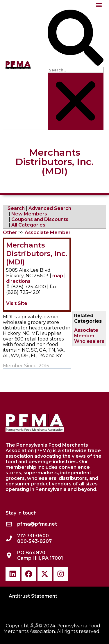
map (58, 276)
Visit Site (17, 303)
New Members (29, 214)
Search (16, 208)
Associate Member (86, 333)
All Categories (28, 225)
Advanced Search (50, 208)
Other (10, 232)
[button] (99, 5)
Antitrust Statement (33, 596)
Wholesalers (89, 341)
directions (18, 281)
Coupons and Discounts (40, 219)
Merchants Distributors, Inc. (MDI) (37, 253)
